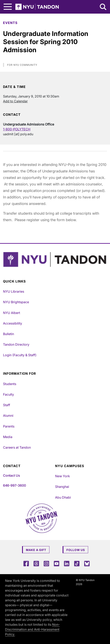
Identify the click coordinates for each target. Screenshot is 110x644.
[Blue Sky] (87, 563)
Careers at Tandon (17, 447)
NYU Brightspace (16, 302)
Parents (9, 426)
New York (62, 476)
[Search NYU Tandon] (103, 7)
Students (10, 384)
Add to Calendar (15, 101)
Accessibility (13, 323)
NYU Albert (12, 313)
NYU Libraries (14, 291)
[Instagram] (46, 563)
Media (8, 437)
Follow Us (76, 550)
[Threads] (36, 563)
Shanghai (62, 487)
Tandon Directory (16, 344)
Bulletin (9, 334)
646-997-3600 (14, 485)
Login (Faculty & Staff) (20, 355)
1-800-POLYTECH (17, 129)
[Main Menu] (8, 7)
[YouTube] (57, 563)
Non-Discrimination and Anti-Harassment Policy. (32, 629)
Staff (7, 405)
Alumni (8, 416)
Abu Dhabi (63, 497)
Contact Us (11, 475)
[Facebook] (26, 563)
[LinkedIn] (67, 563)
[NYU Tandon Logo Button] (55, 260)
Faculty (9, 394)
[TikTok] (77, 563)
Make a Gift (36, 550)
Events (10, 23)
